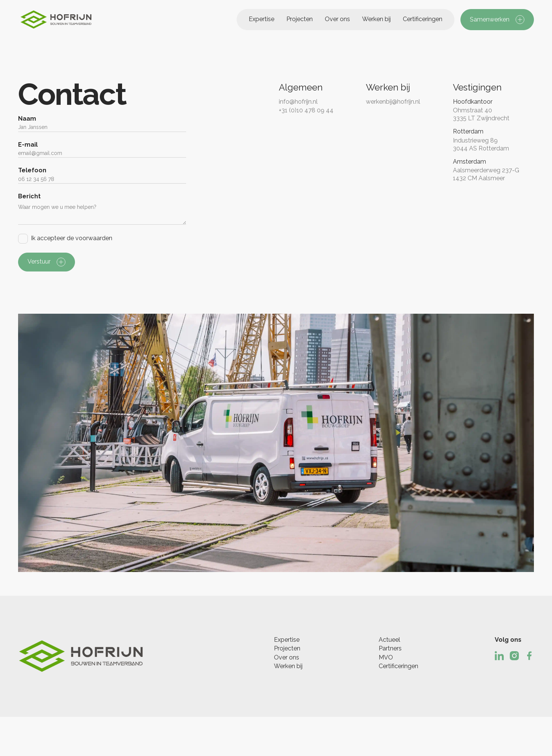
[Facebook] (529, 656)
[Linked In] (499, 656)
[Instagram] (514, 656)
